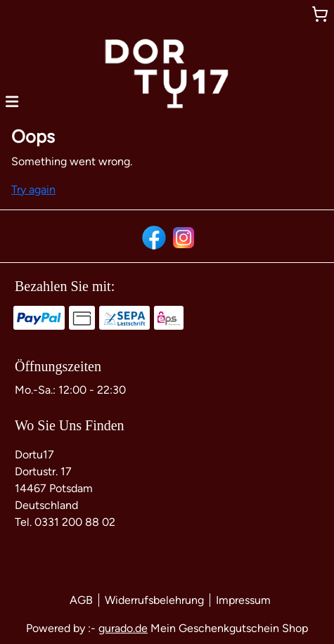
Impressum (243, 600)
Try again (33, 189)
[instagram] (182, 236)
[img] (167, 74)
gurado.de (123, 628)
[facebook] (153, 236)
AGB (81, 600)
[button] (12, 101)
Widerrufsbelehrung (154, 600)
